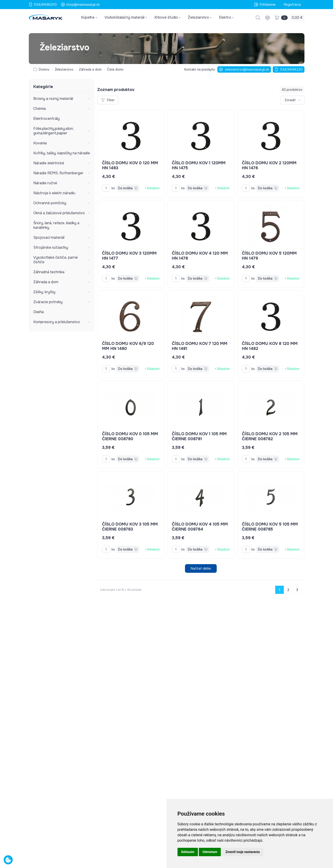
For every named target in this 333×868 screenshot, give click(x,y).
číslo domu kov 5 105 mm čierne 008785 (270, 527)
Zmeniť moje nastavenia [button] (242, 852)
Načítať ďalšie (201, 568)
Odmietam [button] (210, 852)
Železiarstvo (64, 69)
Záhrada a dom (90, 69)
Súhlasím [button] (188, 852)
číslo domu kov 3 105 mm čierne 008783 (130, 527)
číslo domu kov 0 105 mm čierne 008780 (130, 436)
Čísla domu (115, 69)
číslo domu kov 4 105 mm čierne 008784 (200, 527)
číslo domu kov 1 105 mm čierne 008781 (199, 436)
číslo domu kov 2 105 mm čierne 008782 (270, 436)
